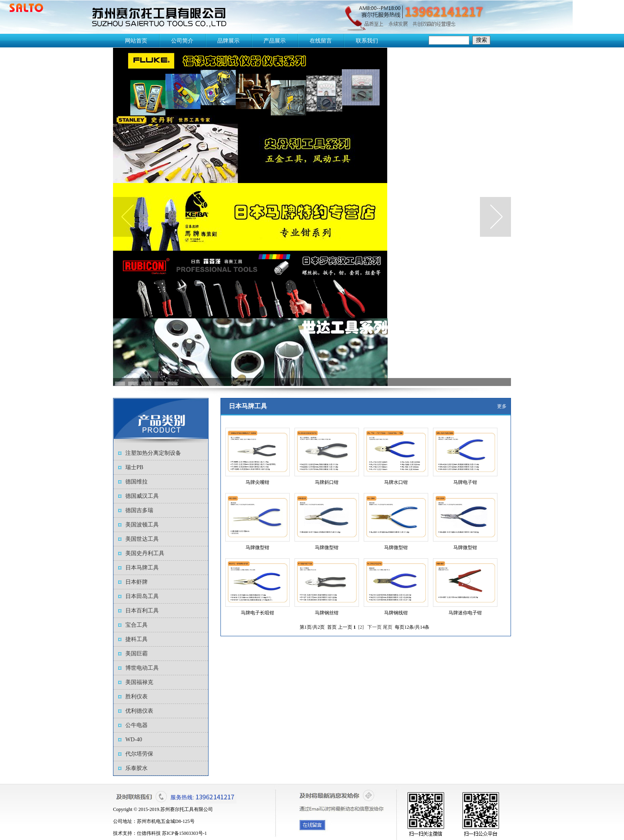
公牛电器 (136, 725)
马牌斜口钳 (327, 482)
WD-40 (134, 740)
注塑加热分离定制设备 (153, 453)
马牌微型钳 (257, 548)
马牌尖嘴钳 (257, 482)
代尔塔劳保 (139, 754)
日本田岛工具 (142, 596)
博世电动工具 (142, 668)
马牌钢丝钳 (327, 613)
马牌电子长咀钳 (257, 613)
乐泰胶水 (136, 768)
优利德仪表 (139, 711)
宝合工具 (136, 625)
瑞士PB (134, 467)
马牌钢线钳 (396, 613)
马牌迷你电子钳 (465, 613)
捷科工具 (136, 639)
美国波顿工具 (142, 525)
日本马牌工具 (142, 568)
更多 (502, 406)
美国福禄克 (139, 682)
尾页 (388, 627)
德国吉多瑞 (139, 510)
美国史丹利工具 (145, 553)
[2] (361, 627)
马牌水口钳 (396, 482)
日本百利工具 (142, 611)
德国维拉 (136, 482)
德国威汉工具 (142, 496)
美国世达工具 (142, 539)
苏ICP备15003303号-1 (184, 833)
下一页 (374, 627)
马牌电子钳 (465, 482)
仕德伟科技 (149, 833)
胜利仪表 (136, 697)
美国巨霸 (136, 654)
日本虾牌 (136, 582)
